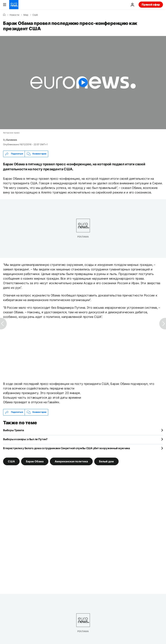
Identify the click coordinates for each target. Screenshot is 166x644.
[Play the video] (83, 83)
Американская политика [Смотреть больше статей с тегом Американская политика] (71, 461)
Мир (26, 15)
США (35, 15)
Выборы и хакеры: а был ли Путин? (25, 439)
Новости (14, 15)
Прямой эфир (151, 4)
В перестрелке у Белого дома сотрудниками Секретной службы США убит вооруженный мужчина (66, 448)
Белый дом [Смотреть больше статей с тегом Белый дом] (106, 461)
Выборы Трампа (13, 430)
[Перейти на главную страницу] (14, 5)
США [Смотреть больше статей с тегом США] (11, 461)
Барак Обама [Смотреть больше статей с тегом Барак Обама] (35, 461)
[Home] (4, 15)
